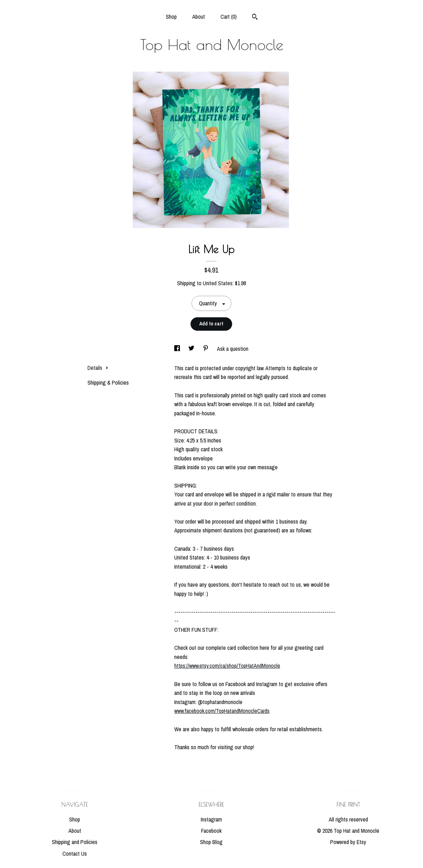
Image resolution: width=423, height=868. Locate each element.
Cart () (229, 17)
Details (98, 368)
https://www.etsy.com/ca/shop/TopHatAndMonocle (227, 666)
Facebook (211, 831)
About (199, 17)
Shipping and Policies (75, 842)
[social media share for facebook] (178, 349)
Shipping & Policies (108, 383)
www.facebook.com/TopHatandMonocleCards (222, 711)
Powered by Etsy (348, 842)
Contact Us (75, 854)
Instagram (211, 819)
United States (218, 283)
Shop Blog (211, 842)
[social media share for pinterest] (206, 349)
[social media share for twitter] (192, 349)
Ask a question (233, 349)
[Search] (255, 18)
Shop (171, 17)
